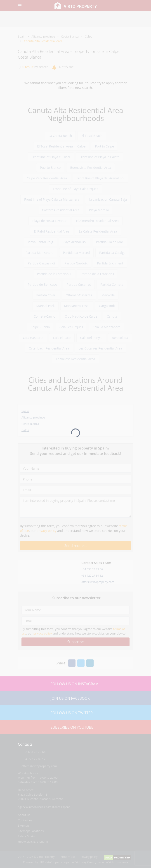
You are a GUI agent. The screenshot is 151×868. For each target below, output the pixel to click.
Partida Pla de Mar (110, 242)
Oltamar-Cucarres (79, 295)
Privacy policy (89, 857)
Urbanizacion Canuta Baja (108, 199)
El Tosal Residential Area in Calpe (61, 146)
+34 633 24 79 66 (92, 569)
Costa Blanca (70, 36)
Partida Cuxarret (79, 284)
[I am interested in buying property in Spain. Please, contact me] (75, 507)
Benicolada (120, 338)
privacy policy (47, 531)
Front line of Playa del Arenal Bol (100, 178)
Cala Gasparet (33, 338)
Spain (22, 36)
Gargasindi (107, 306)
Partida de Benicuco (42, 284)
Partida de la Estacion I (97, 274)
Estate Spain (26, 836)
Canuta (112, 316)
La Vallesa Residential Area (75, 359)
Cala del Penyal (91, 338)
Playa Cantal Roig (40, 242)
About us (24, 815)
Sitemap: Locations (31, 831)
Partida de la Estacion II (54, 274)
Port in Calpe (104, 146)
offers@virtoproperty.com (98, 582)
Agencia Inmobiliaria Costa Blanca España (44, 807)
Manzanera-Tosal (77, 306)
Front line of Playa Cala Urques (75, 189)
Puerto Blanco (50, 168)
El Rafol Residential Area (52, 231)
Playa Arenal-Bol (75, 242)
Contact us (25, 820)
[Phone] (75, 479)
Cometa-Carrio (44, 316)
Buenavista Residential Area (91, 168)
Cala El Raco (62, 338)
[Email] (75, 490)
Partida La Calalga (112, 253)
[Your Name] (75, 468)
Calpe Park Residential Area (47, 178)
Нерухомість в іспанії (33, 842)
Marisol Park (46, 306)
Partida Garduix (76, 263)
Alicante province (43, 36)
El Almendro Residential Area (97, 221)
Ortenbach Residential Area (49, 348)
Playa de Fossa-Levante (49, 221)
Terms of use (67, 857)
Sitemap (24, 825)
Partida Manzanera (40, 253)
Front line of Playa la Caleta (99, 157)
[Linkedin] (90, 663)
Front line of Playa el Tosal (51, 157)
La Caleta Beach (60, 136)
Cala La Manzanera (106, 327)
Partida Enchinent (110, 263)
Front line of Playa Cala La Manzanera (52, 199)
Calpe (89, 36)
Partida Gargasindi (41, 263)
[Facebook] (72, 663)
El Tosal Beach (92, 136)
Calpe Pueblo (40, 327)
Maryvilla (108, 295)
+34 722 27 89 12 (92, 576)
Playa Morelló (99, 210)
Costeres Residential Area (61, 210)
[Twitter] (81, 663)
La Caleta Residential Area (98, 231)
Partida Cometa (112, 284)
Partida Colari (46, 295)
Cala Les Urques (71, 327)
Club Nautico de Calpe (81, 316)
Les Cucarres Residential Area (100, 348)
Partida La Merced (76, 253)
